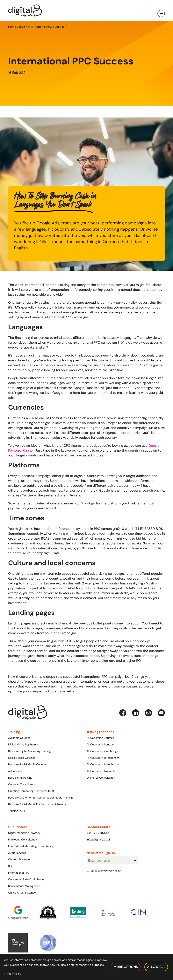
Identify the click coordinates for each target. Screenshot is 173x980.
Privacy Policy (113, 871)
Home (12, 27)
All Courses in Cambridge (102, 751)
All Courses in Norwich (101, 771)
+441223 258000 (98, 833)
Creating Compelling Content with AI (31, 791)
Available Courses (19, 738)
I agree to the (104, 871)
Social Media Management (25, 886)
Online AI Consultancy (22, 784)
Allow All (156, 967)
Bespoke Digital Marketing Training (29, 751)
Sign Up (135, 860)
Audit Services (17, 853)
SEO (11, 866)
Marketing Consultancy (23, 839)
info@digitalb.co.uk (99, 839)
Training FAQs (17, 811)
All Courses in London (100, 744)
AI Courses (15, 771)
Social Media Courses (22, 758)
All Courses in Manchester (103, 764)
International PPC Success (46, 27)
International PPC (19, 873)
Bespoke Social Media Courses (27, 764)
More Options (126, 967)
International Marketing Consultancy (31, 846)
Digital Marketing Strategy (24, 833)
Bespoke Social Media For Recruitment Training (37, 804)
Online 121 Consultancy (101, 778)
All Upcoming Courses (100, 738)
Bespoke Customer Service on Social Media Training (40, 798)
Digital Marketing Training (24, 744)
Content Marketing (20, 859)
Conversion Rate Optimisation (27, 879)
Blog (22, 27)
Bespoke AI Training (20, 778)
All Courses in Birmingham (103, 758)
